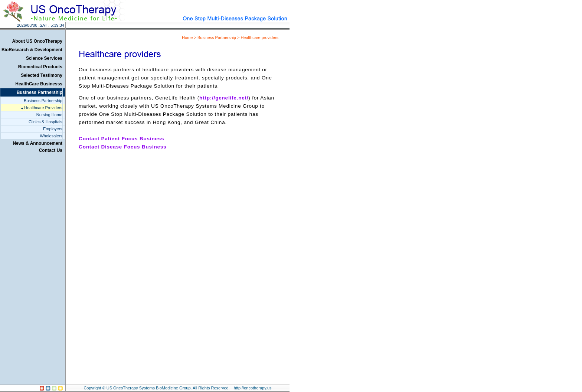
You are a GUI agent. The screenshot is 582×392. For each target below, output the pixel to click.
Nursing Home (49, 115)
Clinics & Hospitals (45, 122)
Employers (53, 129)
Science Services (44, 58)
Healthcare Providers (42, 108)
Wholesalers (51, 136)
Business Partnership (43, 101)
